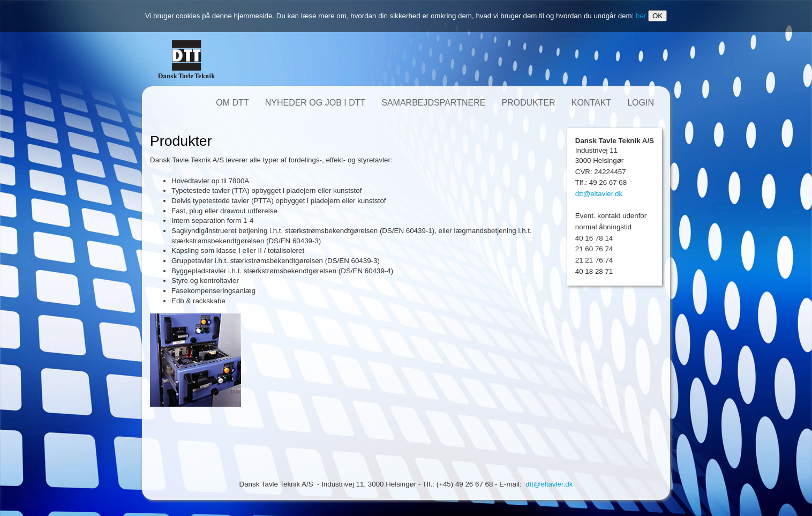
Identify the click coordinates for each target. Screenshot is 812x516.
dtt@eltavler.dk (599, 194)
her (641, 16)
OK (657, 16)
